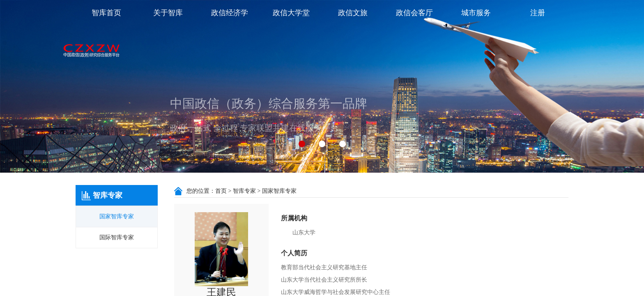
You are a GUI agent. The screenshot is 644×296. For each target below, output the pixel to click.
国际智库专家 (117, 237)
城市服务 (476, 13)
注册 (538, 13)
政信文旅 (353, 13)
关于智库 (168, 13)
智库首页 (106, 13)
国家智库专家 (117, 216)
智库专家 (244, 191)
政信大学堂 (291, 13)
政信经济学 (230, 13)
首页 (221, 191)
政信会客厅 (414, 13)
